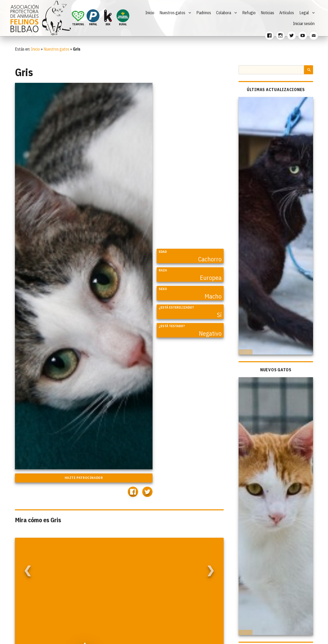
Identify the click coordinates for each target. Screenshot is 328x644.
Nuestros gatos (172, 13)
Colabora (224, 13)
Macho (213, 296)
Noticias (267, 13)
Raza (163, 270)
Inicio (150, 13)
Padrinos (204, 13)
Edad (163, 252)
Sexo (163, 289)
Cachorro (210, 259)
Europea (211, 278)
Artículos (287, 13)
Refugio (249, 13)
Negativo (210, 333)
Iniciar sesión (304, 23)
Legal (304, 13)
